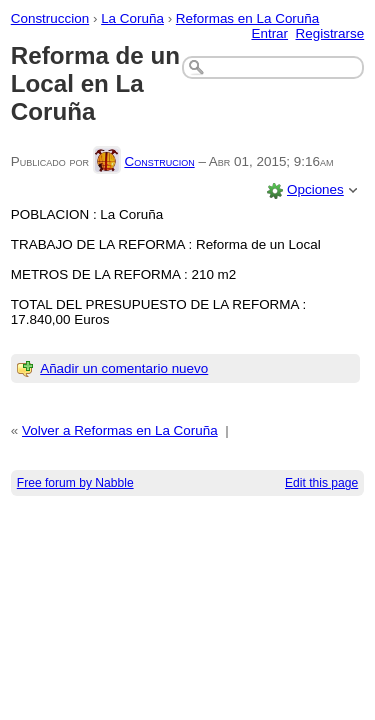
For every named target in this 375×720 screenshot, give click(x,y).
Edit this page (321, 483)
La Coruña (132, 18)
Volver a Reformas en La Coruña (120, 430)
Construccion (50, 18)
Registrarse (330, 33)
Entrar (269, 33)
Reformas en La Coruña (247, 18)
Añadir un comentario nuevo (124, 368)
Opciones (315, 189)
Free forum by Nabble (75, 483)
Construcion (159, 161)
